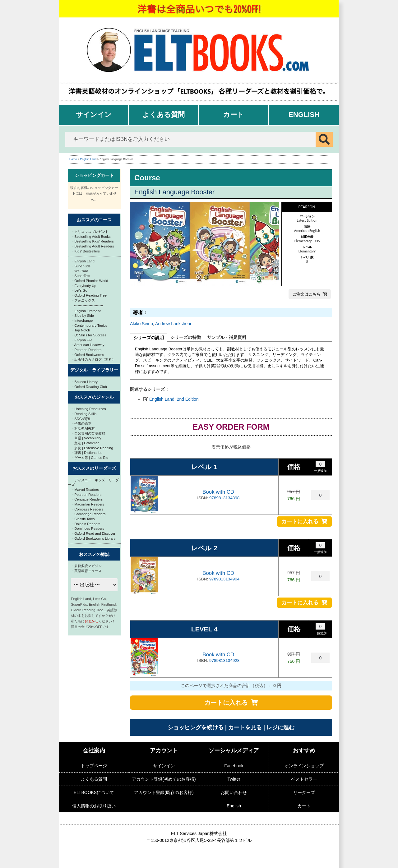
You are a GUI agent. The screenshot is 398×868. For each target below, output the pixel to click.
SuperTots (81, 276)
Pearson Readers (87, 350)
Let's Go (80, 290)
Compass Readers (88, 509)
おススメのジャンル (94, 397)
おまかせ (91, 621)
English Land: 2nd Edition (174, 399)
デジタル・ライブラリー (94, 370)
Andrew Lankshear (173, 324)
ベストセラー (304, 779)
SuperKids (81, 266)
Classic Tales (83, 519)
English (304, 115)
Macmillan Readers (88, 504)
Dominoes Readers (88, 529)
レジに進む (280, 727)
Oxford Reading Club (90, 387)
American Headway (88, 345)
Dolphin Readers (86, 524)
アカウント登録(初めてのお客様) (164, 779)
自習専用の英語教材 (89, 433)
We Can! (80, 271)
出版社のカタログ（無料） (94, 359)
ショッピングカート (94, 175)
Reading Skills (84, 414)
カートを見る (245, 727)
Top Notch (81, 330)
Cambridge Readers (89, 514)
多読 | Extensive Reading (93, 448)
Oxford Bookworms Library (94, 538)
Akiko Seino (141, 324)
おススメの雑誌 (94, 554)
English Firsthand (87, 311)
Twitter (234, 779)
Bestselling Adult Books (92, 237)
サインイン (94, 115)
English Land (88, 159)
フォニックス (84, 300)
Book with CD (218, 492)
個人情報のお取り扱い (94, 806)
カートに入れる (300, 522)
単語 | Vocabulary (87, 438)
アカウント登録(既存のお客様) (164, 792)
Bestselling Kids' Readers (93, 241)
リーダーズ (304, 792)
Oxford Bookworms (88, 355)
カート (234, 115)
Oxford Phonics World (90, 281)
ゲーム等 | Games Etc (90, 458)
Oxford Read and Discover (94, 533)
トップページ (94, 766)
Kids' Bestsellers (86, 251)
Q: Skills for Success (89, 335)
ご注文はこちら (306, 294)
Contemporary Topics (90, 325)
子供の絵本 (82, 423)
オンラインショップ (304, 766)
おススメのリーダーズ (94, 468)
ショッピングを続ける (196, 727)
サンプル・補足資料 (227, 337)
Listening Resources (89, 409)
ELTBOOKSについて (94, 792)
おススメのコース (94, 220)
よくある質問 (164, 115)
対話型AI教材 (84, 428)
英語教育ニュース (87, 571)
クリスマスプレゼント (90, 232)
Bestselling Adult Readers (93, 246)
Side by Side (83, 316)
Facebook (234, 766)
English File (82, 340)
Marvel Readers (86, 490)
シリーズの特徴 (186, 337)
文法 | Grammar (86, 443)
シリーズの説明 (149, 338)
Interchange (83, 321)
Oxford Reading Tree (90, 295)
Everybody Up (84, 286)
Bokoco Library (85, 382)
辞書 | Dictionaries (87, 453)
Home (73, 159)
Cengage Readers (88, 499)
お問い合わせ (234, 792)
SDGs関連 (81, 419)
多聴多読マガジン (87, 566)
